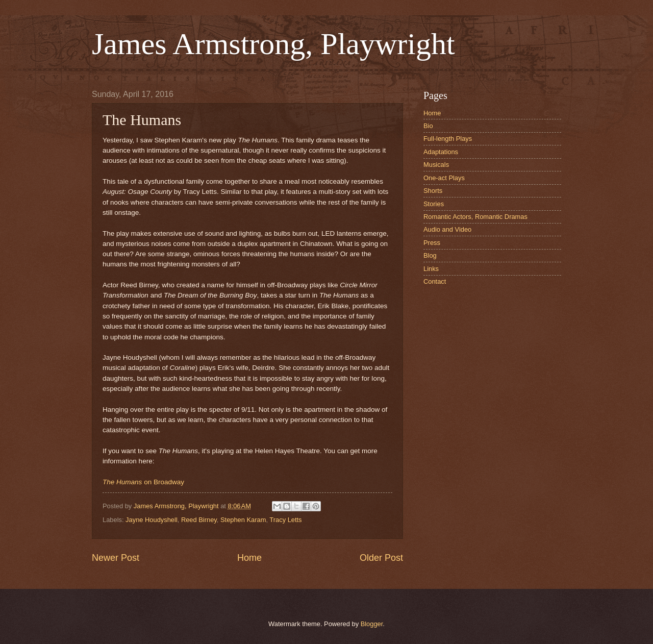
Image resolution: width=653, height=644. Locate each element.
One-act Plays (444, 178)
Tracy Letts (285, 520)
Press (432, 243)
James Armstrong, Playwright (273, 44)
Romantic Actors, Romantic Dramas (475, 217)
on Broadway (143, 482)
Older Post (381, 558)
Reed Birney (199, 520)
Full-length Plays (448, 139)
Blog (430, 255)
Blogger (372, 624)
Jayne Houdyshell (152, 520)
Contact (435, 281)
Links (431, 269)
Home (249, 558)
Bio (428, 126)
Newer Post (116, 558)
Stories (434, 204)
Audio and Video (447, 229)
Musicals (436, 165)
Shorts (433, 191)
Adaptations (441, 152)
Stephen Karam (243, 520)
